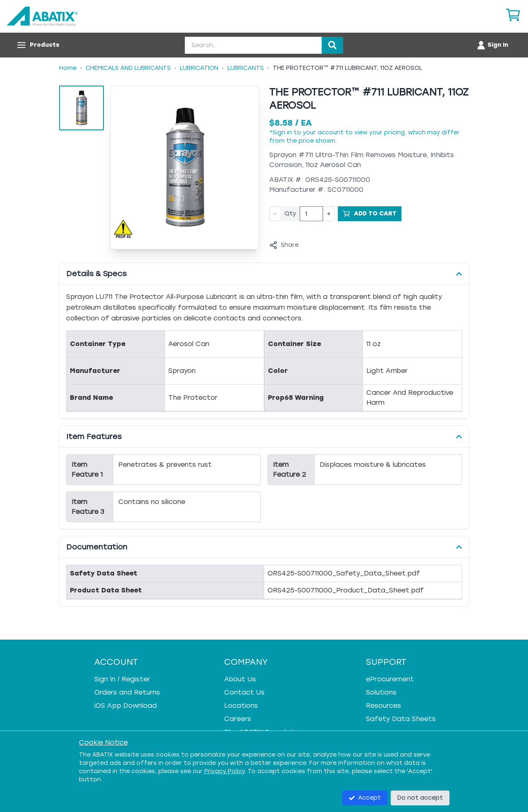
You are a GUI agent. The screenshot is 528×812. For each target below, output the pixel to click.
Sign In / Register (122, 679)
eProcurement (390, 679)
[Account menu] (492, 45)
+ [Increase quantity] (329, 214)
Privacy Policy (225, 771)
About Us (240, 679)
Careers (238, 719)
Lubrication (199, 68)
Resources (383, 706)
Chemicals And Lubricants (128, 68)
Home (68, 68)
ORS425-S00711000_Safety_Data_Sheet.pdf (344, 573)
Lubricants (246, 68)
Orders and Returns (127, 692)
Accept (365, 798)
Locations (241, 706)
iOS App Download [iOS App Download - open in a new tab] (125, 706)
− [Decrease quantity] (275, 214)
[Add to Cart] (370, 214)
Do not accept (420, 798)
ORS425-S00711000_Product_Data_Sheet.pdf (346, 590)
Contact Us (244, 692)
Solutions (381, 692)
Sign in (282, 133)
